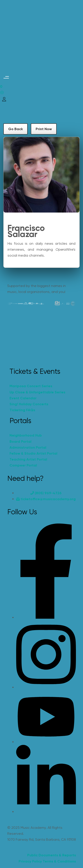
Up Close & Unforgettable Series (37, 392)
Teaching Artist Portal (28, 459)
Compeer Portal (23, 465)
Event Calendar (23, 398)
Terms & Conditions (59, 861)
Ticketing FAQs (22, 410)
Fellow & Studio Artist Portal (33, 453)
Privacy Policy (30, 861)
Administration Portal (28, 447)
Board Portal (20, 441)
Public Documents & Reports (52, 855)
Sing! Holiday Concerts (29, 404)
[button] (6, 77)
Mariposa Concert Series (31, 386)
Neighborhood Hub (26, 435)
